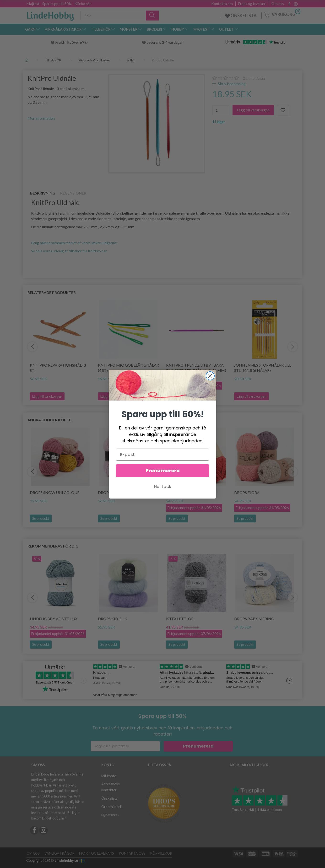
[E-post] (162, 455)
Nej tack (163, 486)
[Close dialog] (210, 376)
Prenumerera (163, 471)
